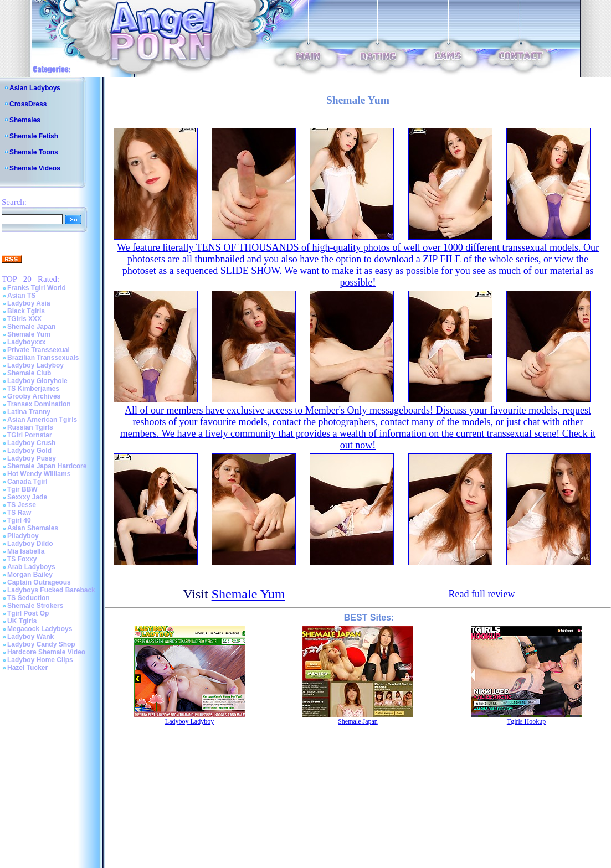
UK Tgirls (22, 621)
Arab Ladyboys (31, 567)
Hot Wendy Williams (39, 474)
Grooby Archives (34, 396)
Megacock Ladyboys (40, 629)
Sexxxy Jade (27, 497)
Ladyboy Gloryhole (37, 381)
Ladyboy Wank (30, 637)
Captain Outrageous (39, 582)
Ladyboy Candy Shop (41, 644)
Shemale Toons (34, 152)
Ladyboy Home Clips (40, 660)
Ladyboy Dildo (30, 544)
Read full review (481, 594)
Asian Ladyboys (35, 88)
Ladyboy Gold (29, 451)
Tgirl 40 (19, 520)
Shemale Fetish (34, 136)
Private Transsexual (38, 350)
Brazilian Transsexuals (43, 358)
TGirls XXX (24, 319)
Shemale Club (29, 373)
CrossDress (28, 104)
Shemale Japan (31, 327)
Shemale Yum (29, 334)
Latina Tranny (29, 412)
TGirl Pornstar (30, 435)
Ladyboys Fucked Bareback (51, 590)
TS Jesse (22, 505)
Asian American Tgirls (42, 420)
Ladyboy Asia (29, 303)
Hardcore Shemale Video (46, 652)
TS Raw (19, 513)
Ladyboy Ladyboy (35, 365)
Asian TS (21, 296)
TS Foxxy (22, 559)
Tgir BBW (22, 489)
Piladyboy (23, 536)
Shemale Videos (35, 168)
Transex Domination (39, 404)
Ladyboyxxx (26, 342)
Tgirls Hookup (526, 721)
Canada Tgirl (27, 482)
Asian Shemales (33, 528)
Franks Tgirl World (37, 288)
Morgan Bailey (30, 575)
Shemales (25, 120)
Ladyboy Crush (31, 443)
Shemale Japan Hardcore (47, 466)
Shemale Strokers (35, 606)
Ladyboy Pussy (32, 458)
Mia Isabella (26, 551)
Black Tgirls (26, 311)
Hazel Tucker (27, 668)
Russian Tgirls (30, 427)
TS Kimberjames (33, 389)
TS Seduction (29, 598)
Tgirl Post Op (28, 613)
